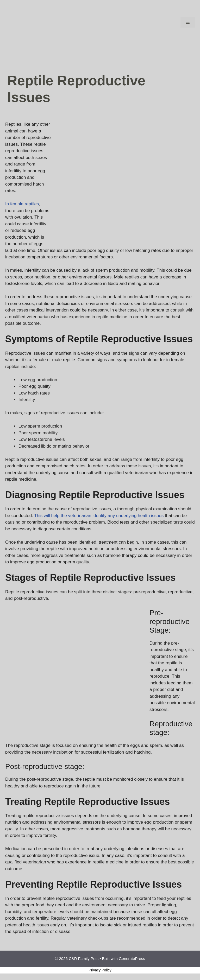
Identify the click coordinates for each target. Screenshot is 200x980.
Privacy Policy (100, 970)
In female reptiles (22, 204)
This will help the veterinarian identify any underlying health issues (99, 516)
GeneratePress (132, 959)
